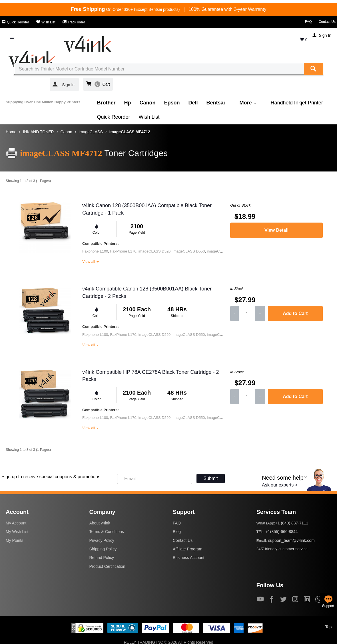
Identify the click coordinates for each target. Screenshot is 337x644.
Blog (177, 532)
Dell (193, 103)
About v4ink (100, 523)
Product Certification (107, 566)
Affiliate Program (187, 549)
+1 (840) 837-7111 (292, 523)
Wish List (46, 22)
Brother (106, 103)
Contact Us (327, 22)
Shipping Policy (103, 549)
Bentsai (216, 103)
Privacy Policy (102, 540)
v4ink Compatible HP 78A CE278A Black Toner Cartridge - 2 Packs (151, 376)
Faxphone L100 (95, 251)
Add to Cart (295, 313)
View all (91, 262)
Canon (148, 103)
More (248, 103)
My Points (14, 540)
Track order (74, 22)
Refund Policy (102, 558)
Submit (211, 478)
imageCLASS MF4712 (130, 132)
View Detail (276, 230)
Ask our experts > (280, 485)
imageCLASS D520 (155, 251)
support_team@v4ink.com (291, 540)
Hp (128, 103)
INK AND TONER (38, 132)
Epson (172, 103)
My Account (16, 523)
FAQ (308, 22)
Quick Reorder (15, 22)
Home (11, 132)
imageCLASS (91, 132)
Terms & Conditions (107, 532)
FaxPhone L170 (123, 251)
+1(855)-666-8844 (282, 532)
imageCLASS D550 (189, 251)
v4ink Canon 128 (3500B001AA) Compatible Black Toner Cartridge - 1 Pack (147, 209)
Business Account (189, 558)
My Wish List (17, 532)
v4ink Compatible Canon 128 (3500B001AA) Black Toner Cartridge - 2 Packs (147, 292)
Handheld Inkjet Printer (297, 103)
